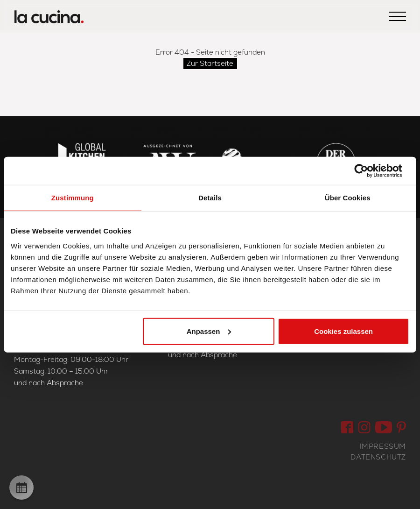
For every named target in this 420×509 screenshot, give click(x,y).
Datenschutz (378, 457)
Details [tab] (210, 198)
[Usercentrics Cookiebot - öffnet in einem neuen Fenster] (368, 171)
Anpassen (209, 331)
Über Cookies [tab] (348, 198)
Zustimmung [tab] (73, 198)
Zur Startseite (210, 63)
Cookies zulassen (343, 331)
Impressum (383, 446)
